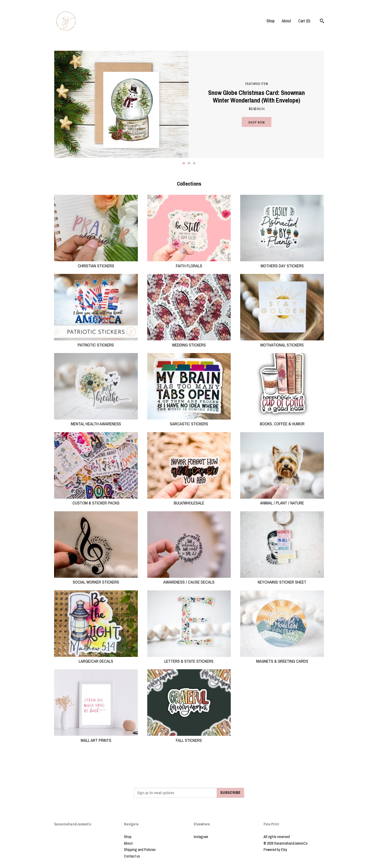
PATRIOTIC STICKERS (96, 342)
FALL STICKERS (189, 737)
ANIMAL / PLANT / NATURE (282, 500)
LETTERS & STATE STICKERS (189, 658)
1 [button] (184, 163)
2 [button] (189, 163)
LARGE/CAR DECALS (96, 658)
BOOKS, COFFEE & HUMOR (282, 421)
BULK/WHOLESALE (189, 500)
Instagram (201, 837)
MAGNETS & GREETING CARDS (282, 658)
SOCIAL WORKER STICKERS (96, 579)
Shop (271, 21)
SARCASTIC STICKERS (189, 421)
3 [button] (194, 163)
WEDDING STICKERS (189, 342)
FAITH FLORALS (189, 263)
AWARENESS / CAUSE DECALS (189, 579)
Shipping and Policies (140, 850)
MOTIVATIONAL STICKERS (282, 342)
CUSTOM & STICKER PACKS (96, 500)
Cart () (304, 21)
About (286, 21)
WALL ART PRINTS (96, 737)
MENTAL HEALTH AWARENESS (96, 421)
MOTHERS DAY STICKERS (282, 263)
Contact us (132, 856)
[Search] (322, 22)
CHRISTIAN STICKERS (96, 263)
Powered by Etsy (275, 850)
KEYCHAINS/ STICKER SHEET (282, 579)
